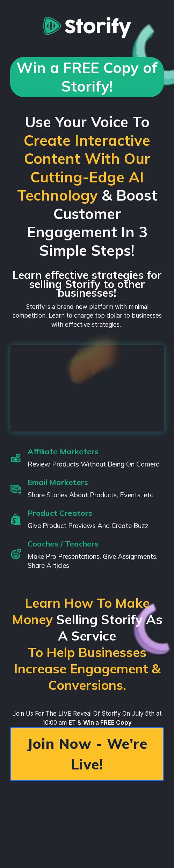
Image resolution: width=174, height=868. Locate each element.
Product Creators (60, 513)
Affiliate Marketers (63, 451)
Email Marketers (58, 482)
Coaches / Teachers (63, 544)
